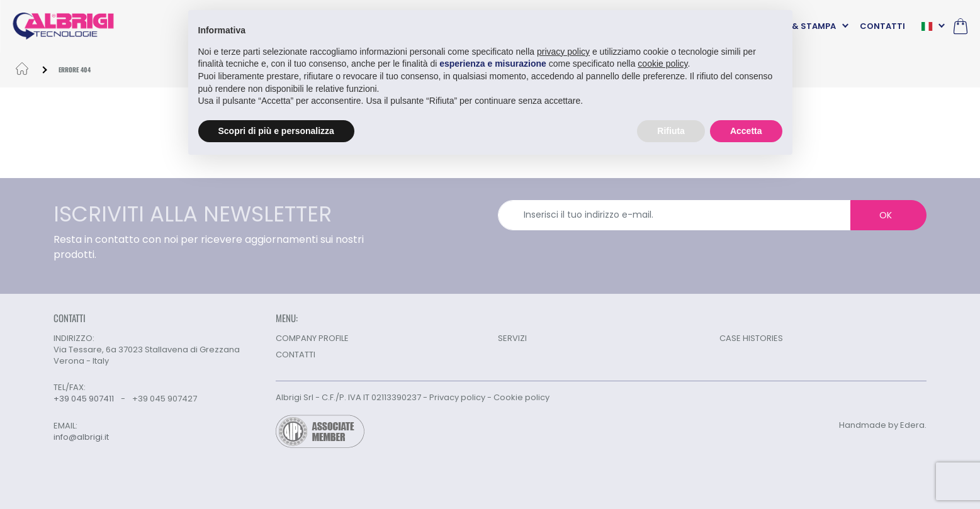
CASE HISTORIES (751, 338)
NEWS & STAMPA (801, 26)
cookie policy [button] (662, 64)
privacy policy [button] (563, 51)
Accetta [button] (746, 130)
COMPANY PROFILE (312, 338)
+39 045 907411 (84, 399)
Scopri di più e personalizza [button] (276, 130)
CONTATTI (882, 26)
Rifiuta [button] (671, 130)
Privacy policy (457, 397)
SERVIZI (512, 338)
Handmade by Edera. (883, 425)
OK (886, 215)
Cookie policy (521, 397)
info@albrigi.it (81, 437)
